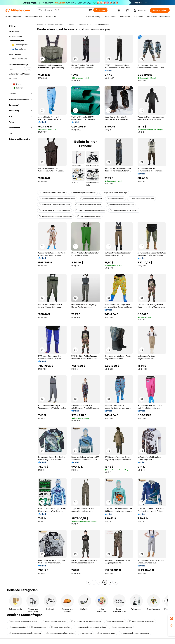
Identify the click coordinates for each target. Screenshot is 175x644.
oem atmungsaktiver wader (89, 216)
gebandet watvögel (17, 627)
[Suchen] (100, 10)
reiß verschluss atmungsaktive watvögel (56, 216)
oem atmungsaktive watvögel (142, 199)
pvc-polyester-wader (106, 633)
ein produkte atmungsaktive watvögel (55, 205)
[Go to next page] (116, 582)
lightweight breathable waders (52, 193)
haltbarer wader (39, 627)
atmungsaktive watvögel (91, 199)
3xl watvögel (86, 633)
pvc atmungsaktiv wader (121, 627)
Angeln (72, 24)
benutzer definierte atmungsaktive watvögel (57, 199)
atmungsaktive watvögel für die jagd (91, 627)
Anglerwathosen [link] (102, 24)
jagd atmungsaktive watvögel (142, 621)
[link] (171, 618)
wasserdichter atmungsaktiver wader (54, 210)
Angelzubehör (85, 24)
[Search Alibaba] (63, 10)
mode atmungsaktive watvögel (83, 193)
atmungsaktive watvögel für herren (86, 621)
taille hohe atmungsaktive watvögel (90, 210)
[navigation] (20, 304)
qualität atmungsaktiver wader (88, 205)
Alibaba (40, 24)
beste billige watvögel (61, 627)
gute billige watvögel (115, 621)
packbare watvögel (115, 199)
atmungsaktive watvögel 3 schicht (124, 210)
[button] (91, 10)
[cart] (128, 11)
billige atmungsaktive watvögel (114, 193)
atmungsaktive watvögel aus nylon (135, 633)
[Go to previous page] (89, 582)
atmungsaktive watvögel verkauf (120, 205)
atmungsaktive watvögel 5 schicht (60, 633)
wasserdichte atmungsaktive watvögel (25, 633)
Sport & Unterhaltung (56, 24)
